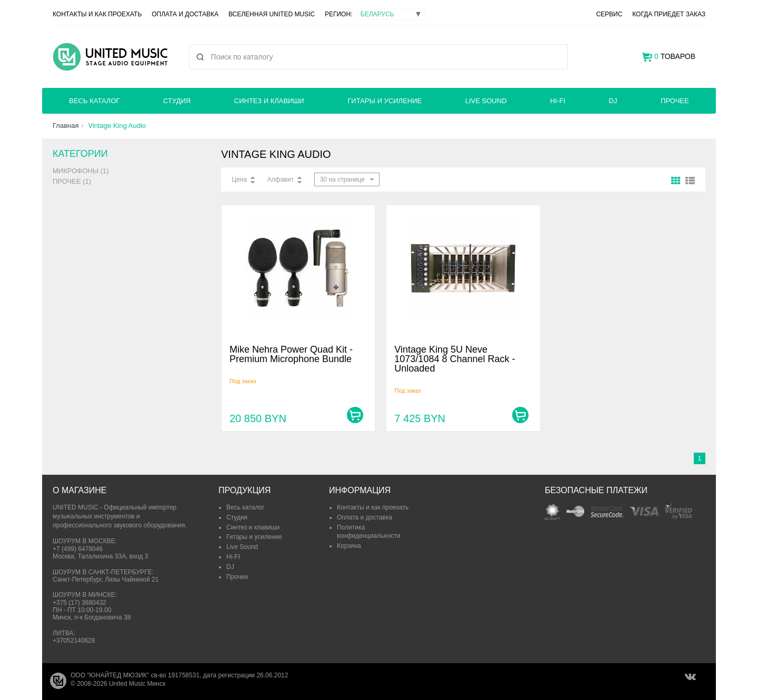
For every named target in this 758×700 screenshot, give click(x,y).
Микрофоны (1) (81, 171)
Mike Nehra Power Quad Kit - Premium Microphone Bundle (291, 354)
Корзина (349, 546)
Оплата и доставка (185, 14)
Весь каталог (94, 101)
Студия (177, 101)
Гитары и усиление (385, 101)
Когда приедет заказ (669, 14)
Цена (239, 179)
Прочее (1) (72, 181)
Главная (66, 126)
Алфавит (281, 179)
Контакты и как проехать (97, 14)
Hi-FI (558, 101)
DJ (613, 101)
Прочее (675, 101)
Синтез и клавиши (269, 101)
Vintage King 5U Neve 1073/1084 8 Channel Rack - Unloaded (455, 359)
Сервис (609, 14)
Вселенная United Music (272, 14)
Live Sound (486, 101)
